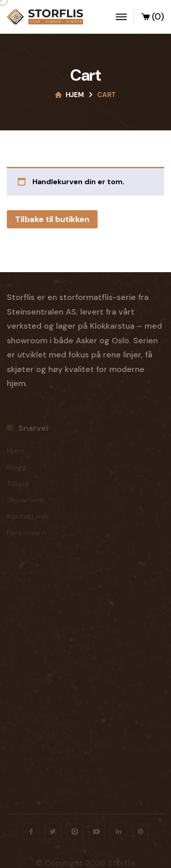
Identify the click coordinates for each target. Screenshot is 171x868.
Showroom (26, 501)
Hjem (75, 95)
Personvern (26, 534)
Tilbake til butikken (52, 219)
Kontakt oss (27, 518)
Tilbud (18, 485)
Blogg (17, 468)
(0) (152, 18)
